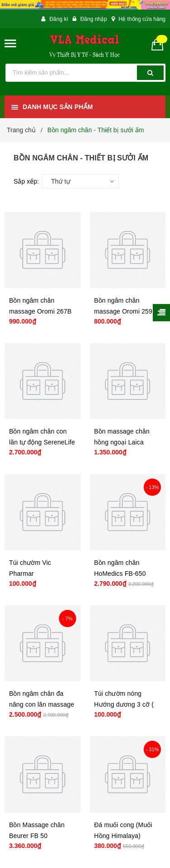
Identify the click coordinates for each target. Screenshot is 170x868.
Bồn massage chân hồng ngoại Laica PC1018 (122, 442)
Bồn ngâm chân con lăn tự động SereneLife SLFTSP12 (42, 442)
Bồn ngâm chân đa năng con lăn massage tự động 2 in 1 (42, 704)
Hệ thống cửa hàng (142, 19)
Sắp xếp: (26, 181)
